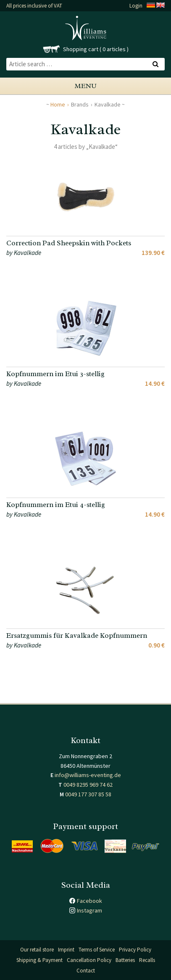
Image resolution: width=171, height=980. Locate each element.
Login (136, 6)
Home (58, 104)
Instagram (89, 910)
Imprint (66, 950)
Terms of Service (97, 950)
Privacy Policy (135, 950)
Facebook (89, 901)
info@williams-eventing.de (88, 775)
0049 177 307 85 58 (88, 794)
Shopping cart (81, 49)
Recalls (147, 960)
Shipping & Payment (39, 960)
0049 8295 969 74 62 (88, 785)
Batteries (125, 960)
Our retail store (37, 950)
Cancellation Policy (89, 960)
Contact (86, 971)
